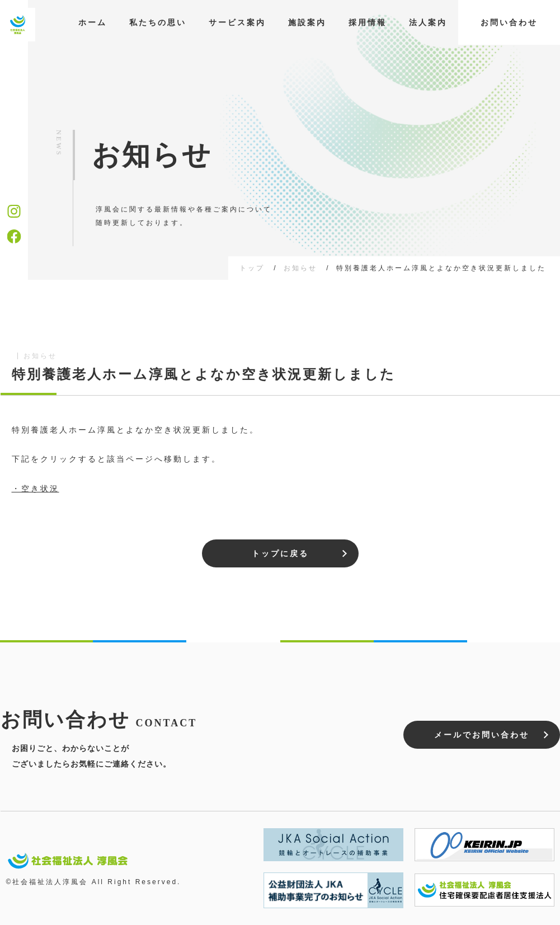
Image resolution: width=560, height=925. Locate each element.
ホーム (93, 22)
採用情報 (368, 22)
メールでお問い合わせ (482, 735)
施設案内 (307, 22)
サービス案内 (237, 22)
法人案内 (428, 22)
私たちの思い (158, 22)
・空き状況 (36, 489)
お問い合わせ (509, 22)
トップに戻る (280, 553)
